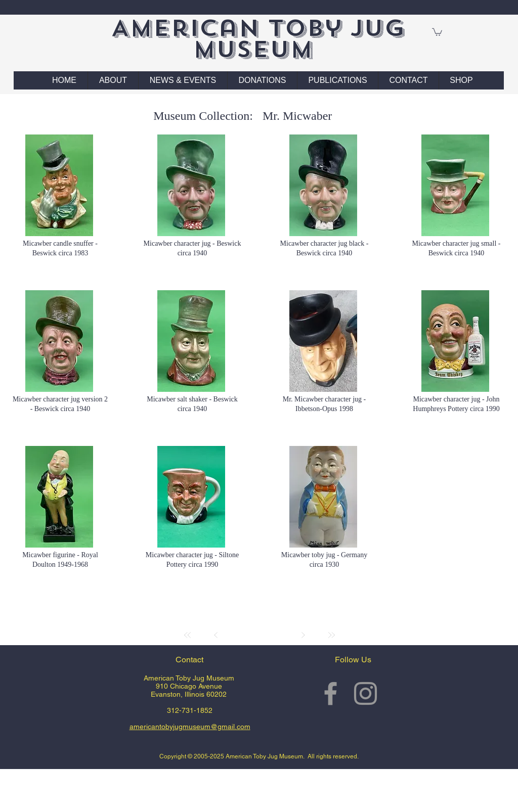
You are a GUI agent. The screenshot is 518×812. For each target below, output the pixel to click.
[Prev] (216, 635)
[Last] (331, 635)
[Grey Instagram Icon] (365, 693)
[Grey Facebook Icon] (331, 693)
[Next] (303, 635)
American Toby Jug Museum (258, 39)
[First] (188, 635)
